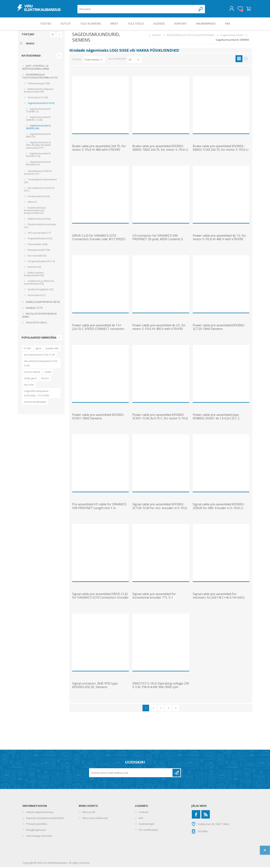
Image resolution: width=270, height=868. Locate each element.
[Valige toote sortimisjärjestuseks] (94, 60)
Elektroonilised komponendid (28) (34, 275)
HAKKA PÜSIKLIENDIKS (157, 51)
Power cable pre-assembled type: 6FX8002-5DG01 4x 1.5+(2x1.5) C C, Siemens (217, 419)
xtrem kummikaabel (35, 403)
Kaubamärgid (146, 825)
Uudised (144, 813)
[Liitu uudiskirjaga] (131, 774)
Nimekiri (246, 59)
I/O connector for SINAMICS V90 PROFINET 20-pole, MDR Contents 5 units (158, 240)
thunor (45, 379)
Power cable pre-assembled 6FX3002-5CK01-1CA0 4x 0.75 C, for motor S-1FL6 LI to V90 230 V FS (160, 419)
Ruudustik (239, 59)
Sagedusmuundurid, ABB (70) (38, 136)
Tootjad (28, 35)
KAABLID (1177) (34, 309)
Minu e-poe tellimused (95, 819)
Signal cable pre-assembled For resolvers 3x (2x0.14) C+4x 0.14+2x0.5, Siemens (219, 599)
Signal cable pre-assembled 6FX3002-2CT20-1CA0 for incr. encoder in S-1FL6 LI (160, 509)
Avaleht (156, 36)
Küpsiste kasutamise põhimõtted (45, 819)
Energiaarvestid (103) (39, 251)
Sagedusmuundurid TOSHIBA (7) (38, 111)
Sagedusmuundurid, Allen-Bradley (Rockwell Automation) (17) (38, 146)
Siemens (30, 44)
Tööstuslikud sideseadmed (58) (40, 182)
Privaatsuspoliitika (37, 825)
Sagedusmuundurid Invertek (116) (38, 156)
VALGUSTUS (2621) (36, 323)
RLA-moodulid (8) (37, 256)
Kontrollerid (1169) (38, 98)
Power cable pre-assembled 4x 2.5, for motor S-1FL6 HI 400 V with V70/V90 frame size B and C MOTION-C (159, 330)
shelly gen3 (30, 379)
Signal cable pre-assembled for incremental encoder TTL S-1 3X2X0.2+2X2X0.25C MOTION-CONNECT (160, 599)
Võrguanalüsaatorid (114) (41, 262)
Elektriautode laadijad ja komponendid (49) (39, 91)
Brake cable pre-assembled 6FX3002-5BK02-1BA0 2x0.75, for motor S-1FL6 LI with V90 (160, 151)
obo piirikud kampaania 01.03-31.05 (41, 364)
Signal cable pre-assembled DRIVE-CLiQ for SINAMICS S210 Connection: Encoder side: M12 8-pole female (100, 599)
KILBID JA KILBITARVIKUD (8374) (43, 303)
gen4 (38, 349)
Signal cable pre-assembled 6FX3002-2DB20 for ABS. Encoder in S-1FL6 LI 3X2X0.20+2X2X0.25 (219, 509)
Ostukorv (248, 9)
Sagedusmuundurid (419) (41, 104)
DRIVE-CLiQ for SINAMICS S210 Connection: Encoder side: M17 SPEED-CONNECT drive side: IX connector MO (99, 240)
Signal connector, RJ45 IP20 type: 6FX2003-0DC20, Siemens (95, 686)
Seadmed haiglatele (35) (40, 290)
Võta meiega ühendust (39, 837)
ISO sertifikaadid (148, 831)
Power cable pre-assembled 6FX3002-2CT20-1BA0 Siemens (219, 328)
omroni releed (32, 373)
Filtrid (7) (32, 203)
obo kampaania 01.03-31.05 (39, 355)
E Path (27, 349)
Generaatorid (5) (37, 296)
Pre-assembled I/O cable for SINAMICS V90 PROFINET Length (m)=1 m (99, 507)
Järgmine (176, 709)
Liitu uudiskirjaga (176, 774)
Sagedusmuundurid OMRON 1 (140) (38, 119)
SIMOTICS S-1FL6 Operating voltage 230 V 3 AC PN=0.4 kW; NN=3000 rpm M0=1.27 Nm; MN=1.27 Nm (161, 688)
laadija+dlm (52, 349)
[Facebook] (196, 815)
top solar (29, 385)
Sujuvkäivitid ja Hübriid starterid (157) (38, 173)
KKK (141, 819)
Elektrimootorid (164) (39, 220)
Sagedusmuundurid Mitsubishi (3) (38, 164)
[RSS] (206, 815)
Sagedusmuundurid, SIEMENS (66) (38, 128)
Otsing (201, 9)
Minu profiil (89, 813)
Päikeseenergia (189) (39, 84)
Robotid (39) (34, 268)
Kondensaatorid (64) (39, 197)
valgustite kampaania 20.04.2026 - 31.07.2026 (36, 394)
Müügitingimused (36, 831)
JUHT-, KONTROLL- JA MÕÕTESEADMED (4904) (35, 68)
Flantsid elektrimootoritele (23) (40, 227)
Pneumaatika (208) (37, 245)
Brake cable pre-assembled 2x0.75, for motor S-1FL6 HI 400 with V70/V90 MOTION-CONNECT (99, 151)
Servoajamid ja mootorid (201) (39, 190)
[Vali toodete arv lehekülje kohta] (135, 60)
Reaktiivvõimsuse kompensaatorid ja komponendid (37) (35, 211)
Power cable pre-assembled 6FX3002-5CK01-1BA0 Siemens (98, 418)
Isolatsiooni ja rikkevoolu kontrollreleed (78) (39, 283)
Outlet (48, 373)
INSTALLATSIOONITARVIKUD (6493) (39, 316)
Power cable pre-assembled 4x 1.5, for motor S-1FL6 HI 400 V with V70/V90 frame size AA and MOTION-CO (219, 240)
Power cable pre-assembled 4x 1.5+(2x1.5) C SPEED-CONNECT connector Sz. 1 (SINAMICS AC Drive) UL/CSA (98, 330)
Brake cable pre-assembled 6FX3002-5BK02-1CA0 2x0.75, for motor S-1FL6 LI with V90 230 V (221, 151)
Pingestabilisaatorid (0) (40, 239)
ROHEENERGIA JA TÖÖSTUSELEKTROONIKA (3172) (40, 77)
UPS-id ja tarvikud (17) (39, 234)
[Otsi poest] (137, 9)
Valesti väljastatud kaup (40, 813)
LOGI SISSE (119, 51)
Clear (53, 35)
